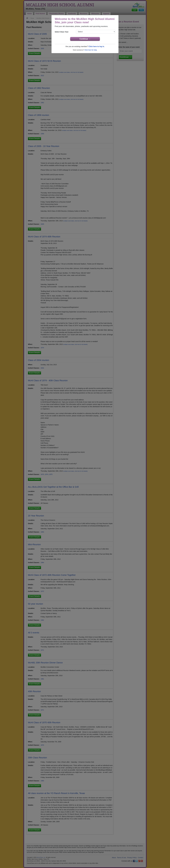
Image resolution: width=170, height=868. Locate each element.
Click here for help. (91, 50)
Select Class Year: (62, 32)
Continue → (85, 39)
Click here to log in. (96, 46)
